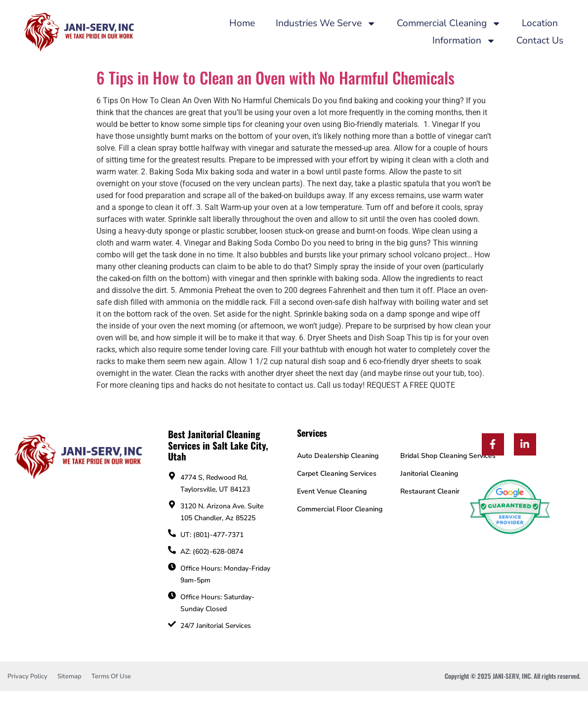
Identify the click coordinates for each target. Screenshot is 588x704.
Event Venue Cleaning (332, 491)
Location (540, 23)
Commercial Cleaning (449, 23)
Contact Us (540, 41)
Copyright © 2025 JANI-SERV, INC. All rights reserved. (513, 676)
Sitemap (69, 676)
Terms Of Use (111, 676)
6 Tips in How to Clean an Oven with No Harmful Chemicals (275, 77)
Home (242, 23)
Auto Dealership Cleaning (338, 456)
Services (312, 433)
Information (464, 41)
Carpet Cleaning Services (337, 474)
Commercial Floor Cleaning (340, 509)
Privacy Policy (27, 676)
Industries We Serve (326, 23)
